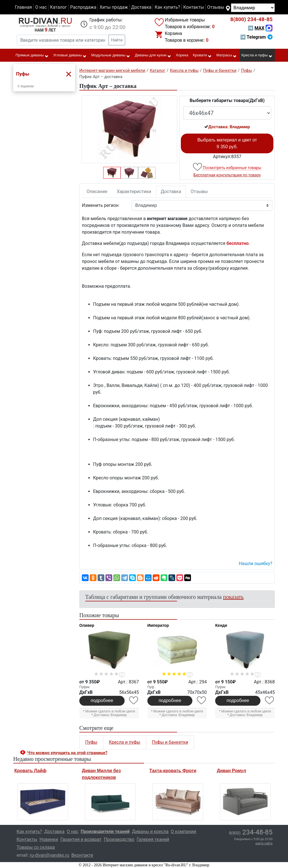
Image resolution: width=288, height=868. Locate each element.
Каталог (58, 7)
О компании (183, 832)
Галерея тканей (153, 839)
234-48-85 (251, 19)
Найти (117, 40)
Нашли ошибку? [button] (256, 563)
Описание (97, 191)
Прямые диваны (32, 56)
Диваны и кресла (150, 832)
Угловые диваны (70, 56)
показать (233, 597)
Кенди (221, 625)
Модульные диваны (111, 56)
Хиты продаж (114, 7)
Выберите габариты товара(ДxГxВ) (227, 100)
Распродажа (83, 7)
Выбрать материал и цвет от (227, 143)
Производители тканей (105, 832)
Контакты (194, 7)
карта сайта (264, 843)
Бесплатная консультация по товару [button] (227, 175)
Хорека (182, 55)
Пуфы (91, 742)
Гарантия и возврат (81, 839)
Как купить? (167, 7)
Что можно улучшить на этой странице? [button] (67, 753)
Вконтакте (82, 855)
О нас (41, 7)
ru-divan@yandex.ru (49, 855)
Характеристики (134, 191)
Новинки (49, 839)
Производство (119, 839)
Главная (23, 7)
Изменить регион (100, 205)
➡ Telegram (256, 37)
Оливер (87, 625)
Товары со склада (36, 847)
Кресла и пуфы (257, 56)
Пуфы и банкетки (170, 742)
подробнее (102, 700)
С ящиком (26, 86)
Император (158, 625)
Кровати (202, 56)
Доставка (141, 7)
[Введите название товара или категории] (63, 40)
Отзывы (216, 7)
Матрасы (227, 56)
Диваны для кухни (153, 56)
